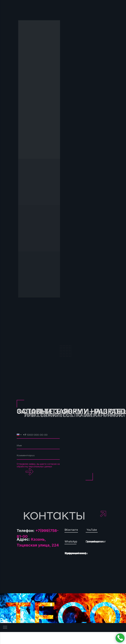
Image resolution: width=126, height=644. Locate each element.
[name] (38, 445)
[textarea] (38, 456)
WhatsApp (71, 542)
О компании (93, 542)
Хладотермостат (76, 553)
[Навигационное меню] (5, 627)
